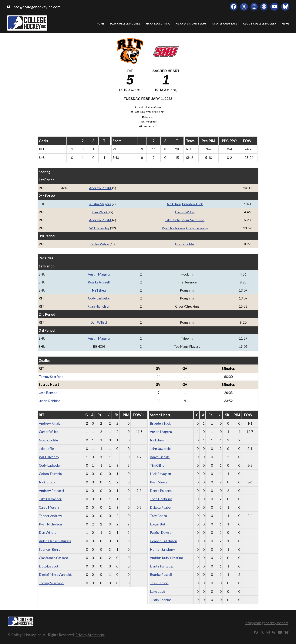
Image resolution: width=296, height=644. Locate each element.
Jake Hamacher (50, 499)
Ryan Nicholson (193, 220)
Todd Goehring (161, 499)
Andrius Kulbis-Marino (166, 558)
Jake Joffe (173, 220)
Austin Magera (100, 204)
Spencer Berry (50, 549)
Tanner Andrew (50, 516)
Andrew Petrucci (51, 491)
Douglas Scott (49, 566)
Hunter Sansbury (162, 549)
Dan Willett (100, 212)
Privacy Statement (90, 635)
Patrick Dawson (162, 532)
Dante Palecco (161, 491)
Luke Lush (157, 591)
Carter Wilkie (185, 212)
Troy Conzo (158, 516)
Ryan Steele (159, 482)
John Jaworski (160, 449)
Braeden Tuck (192, 204)
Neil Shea (174, 204)
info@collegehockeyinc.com (36, 7)
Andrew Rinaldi (100, 188)
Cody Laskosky (197, 228)
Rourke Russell (99, 282)
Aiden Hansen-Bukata (55, 541)
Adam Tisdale (160, 457)
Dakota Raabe (160, 507)
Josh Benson (48, 393)
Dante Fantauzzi (162, 566)
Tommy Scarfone (51, 377)
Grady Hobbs (185, 244)
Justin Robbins (49, 401)
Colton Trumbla (50, 474)
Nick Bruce (47, 482)
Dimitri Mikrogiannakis (56, 574)
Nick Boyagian (160, 474)
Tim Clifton (158, 465)
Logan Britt (158, 524)
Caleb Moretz (49, 507)
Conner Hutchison (163, 541)
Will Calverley (99, 228)
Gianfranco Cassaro (53, 558)
